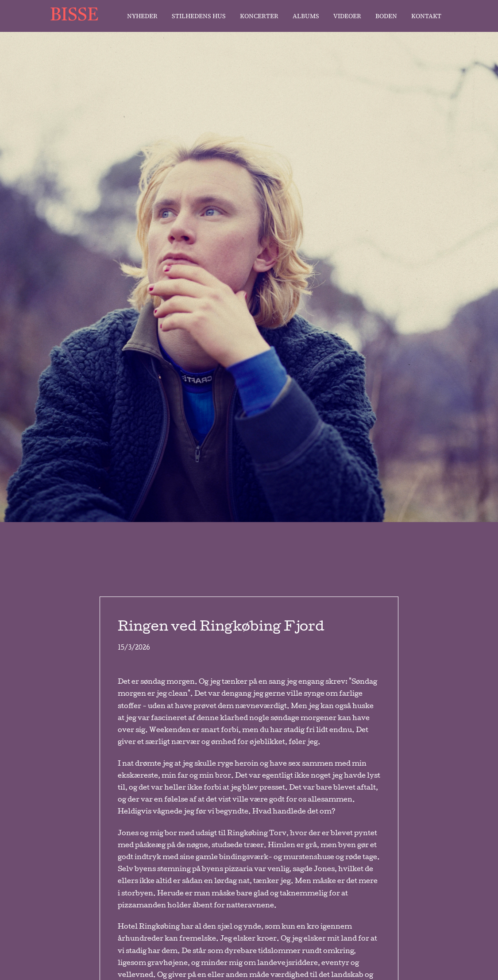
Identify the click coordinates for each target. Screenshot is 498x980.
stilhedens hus (199, 16)
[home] (79, 16)
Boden (386, 16)
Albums (306, 16)
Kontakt (426, 16)
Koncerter (259, 16)
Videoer (347, 16)
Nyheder (142, 16)
